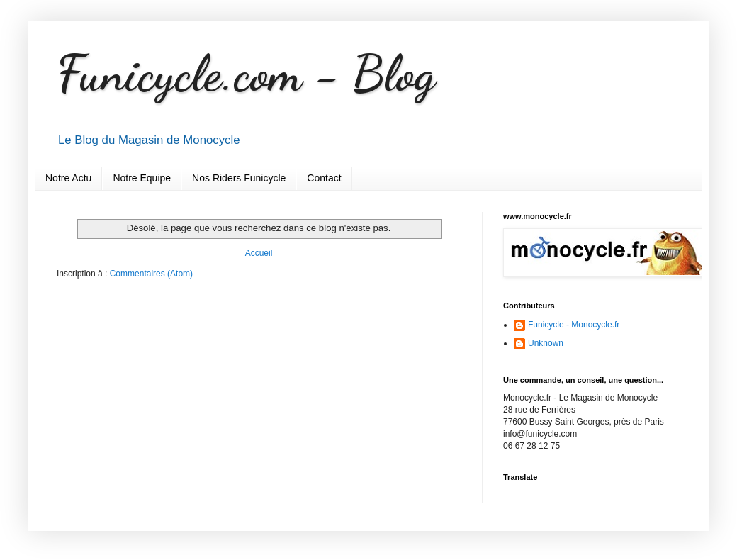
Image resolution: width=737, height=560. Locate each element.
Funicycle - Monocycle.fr (574, 325)
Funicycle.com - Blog (246, 74)
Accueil (259, 253)
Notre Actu (68, 178)
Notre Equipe (142, 178)
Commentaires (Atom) (151, 274)
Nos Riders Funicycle (239, 178)
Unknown (546, 343)
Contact (324, 178)
